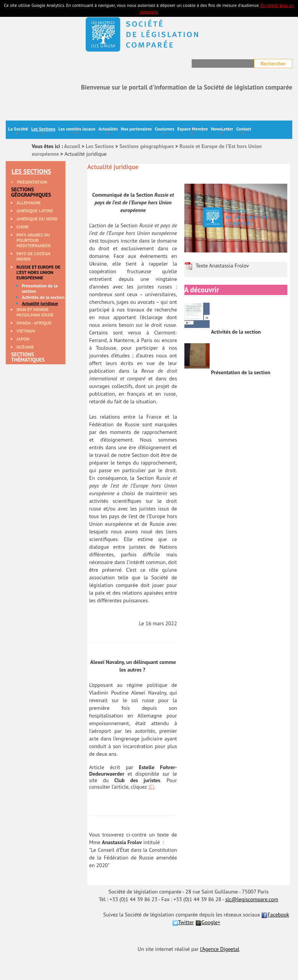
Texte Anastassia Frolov (222, 266)
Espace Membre (192, 131)
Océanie (25, 347)
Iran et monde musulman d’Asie (35, 312)
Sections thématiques (28, 357)
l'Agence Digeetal (220, 949)
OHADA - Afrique (34, 323)
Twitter (183, 922)
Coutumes (165, 131)
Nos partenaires (136, 129)
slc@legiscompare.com (252, 899)
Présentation (32, 182)
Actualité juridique (40, 303)
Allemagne (29, 203)
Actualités (108, 131)
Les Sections (43, 131)
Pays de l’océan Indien (33, 256)
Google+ (208, 922)
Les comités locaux (77, 131)
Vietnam (26, 331)
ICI (151, 787)
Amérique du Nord (37, 219)
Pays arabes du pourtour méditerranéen (34, 240)
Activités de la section (43, 297)
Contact (243, 131)
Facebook (275, 915)
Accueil (72, 146)
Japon (23, 339)
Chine (23, 227)
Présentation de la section (40, 289)
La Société (18, 131)
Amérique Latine (35, 211)
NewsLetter (222, 131)
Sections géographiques (147, 146)
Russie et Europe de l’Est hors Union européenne (38, 272)
